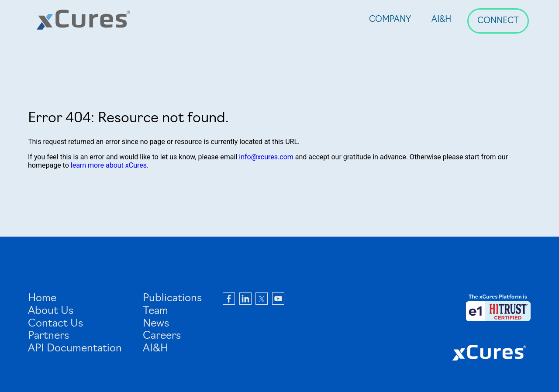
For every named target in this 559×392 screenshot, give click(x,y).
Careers (162, 336)
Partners (48, 336)
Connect (498, 21)
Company (390, 20)
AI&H (442, 20)
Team (155, 311)
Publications (172, 299)
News (156, 324)
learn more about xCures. (110, 165)
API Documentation (75, 349)
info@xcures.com (266, 157)
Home (42, 299)
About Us (51, 311)
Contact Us (55, 324)
